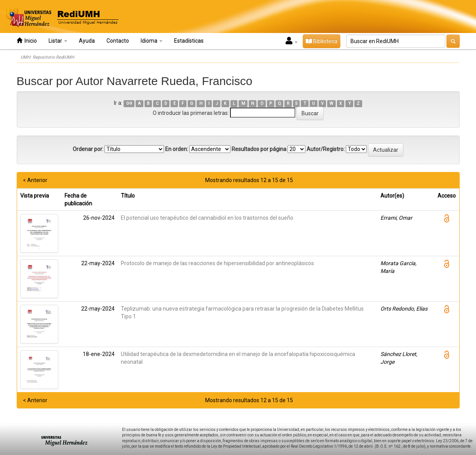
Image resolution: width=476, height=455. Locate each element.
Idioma (152, 41)
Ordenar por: (88, 149)
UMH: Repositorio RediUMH (47, 57)
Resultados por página (259, 149)
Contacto (118, 41)
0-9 (129, 103)
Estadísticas (189, 41)
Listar (58, 41)
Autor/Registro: (326, 149)
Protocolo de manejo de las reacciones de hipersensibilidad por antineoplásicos (217, 263)
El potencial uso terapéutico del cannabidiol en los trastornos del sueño (207, 218)
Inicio (27, 41)
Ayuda (87, 41)
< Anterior (35, 180)
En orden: (177, 149)
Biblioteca (322, 41)
